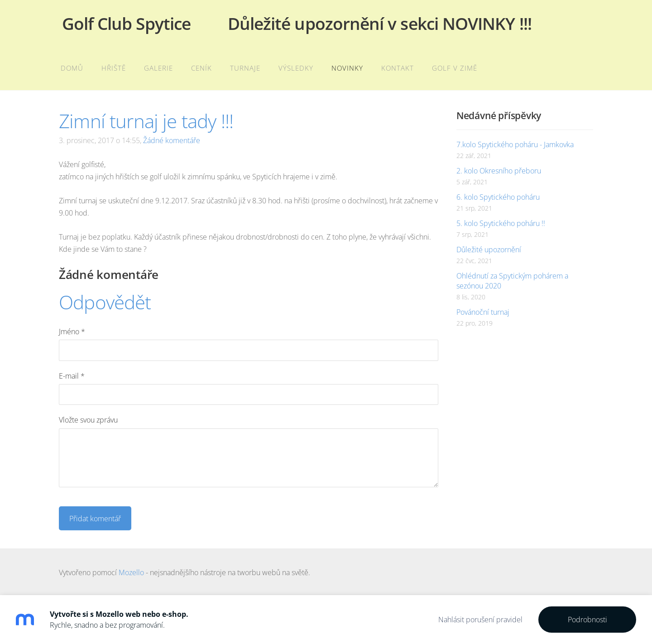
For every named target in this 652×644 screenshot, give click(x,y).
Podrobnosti (587, 620)
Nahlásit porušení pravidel (480, 620)
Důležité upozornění (489, 250)
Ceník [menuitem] (201, 68)
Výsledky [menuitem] (296, 68)
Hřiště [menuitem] (114, 68)
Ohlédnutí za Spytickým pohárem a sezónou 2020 (512, 281)
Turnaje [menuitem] (245, 68)
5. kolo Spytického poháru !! (501, 223)
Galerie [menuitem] (158, 68)
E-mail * (72, 376)
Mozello (131, 572)
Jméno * (72, 332)
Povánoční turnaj (483, 312)
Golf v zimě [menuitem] (455, 68)
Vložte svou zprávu (88, 420)
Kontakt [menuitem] (398, 68)
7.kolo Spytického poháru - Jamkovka (515, 144)
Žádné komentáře (172, 140)
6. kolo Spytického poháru (498, 197)
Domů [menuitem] (72, 68)
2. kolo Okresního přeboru (499, 171)
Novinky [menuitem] (347, 68)
